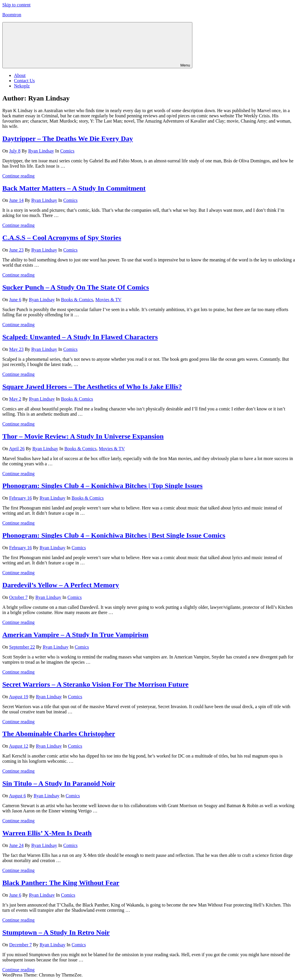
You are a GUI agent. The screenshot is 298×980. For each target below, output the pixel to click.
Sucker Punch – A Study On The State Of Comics (76, 287)
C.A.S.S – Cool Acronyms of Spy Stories (62, 238)
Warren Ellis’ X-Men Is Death (47, 833)
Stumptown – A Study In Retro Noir (56, 932)
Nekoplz (22, 86)
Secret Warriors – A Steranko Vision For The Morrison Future (95, 684)
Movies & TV (108, 300)
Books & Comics (77, 300)
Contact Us (24, 81)
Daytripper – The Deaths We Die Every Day (68, 139)
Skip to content (16, 5)
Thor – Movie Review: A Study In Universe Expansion (83, 436)
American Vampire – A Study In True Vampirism (75, 635)
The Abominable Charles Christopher (59, 734)
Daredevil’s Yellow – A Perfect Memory (61, 585)
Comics (67, 151)
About (20, 75)
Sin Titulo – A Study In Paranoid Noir (59, 783)
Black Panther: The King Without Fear (61, 883)
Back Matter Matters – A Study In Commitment (74, 188)
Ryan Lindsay (41, 151)
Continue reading (18, 176)
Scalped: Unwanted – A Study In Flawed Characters (80, 337)
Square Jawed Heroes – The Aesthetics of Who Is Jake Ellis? (92, 387)
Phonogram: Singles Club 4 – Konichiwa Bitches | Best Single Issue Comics (114, 535)
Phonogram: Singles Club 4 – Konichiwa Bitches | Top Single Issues (102, 486)
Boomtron (12, 15)
